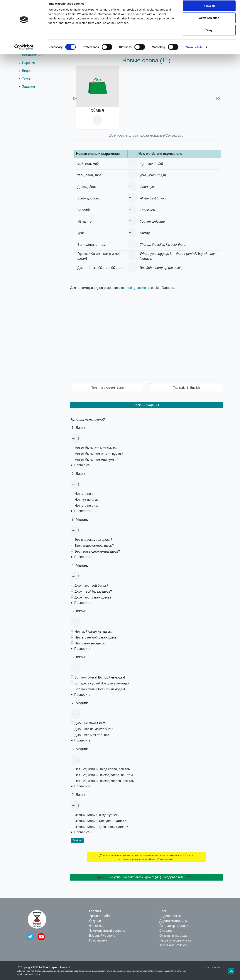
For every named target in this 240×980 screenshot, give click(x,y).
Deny (209, 34)
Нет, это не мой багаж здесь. (96, 637)
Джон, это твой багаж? (91, 586)
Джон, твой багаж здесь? (93, 591)
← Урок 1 (98, 877)
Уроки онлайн (99, 916)
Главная (95, 911)
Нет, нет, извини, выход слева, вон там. (104, 775)
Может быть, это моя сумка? (96, 448)
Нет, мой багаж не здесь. (93, 631)
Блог (163, 911)
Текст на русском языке (108, 388)
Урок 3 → (195, 877)
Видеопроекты (170, 916)
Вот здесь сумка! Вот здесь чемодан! (102, 683)
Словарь (166, 931)
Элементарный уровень (107, 931)
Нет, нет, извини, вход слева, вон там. (103, 769)
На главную (213, 967)
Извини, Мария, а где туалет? (97, 815)
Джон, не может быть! (91, 723)
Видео (27, 71)
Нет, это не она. (86, 506)
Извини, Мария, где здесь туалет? (100, 821)
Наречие (28, 63)
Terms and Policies (173, 945)
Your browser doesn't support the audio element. (97, 120)
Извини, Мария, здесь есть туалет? (101, 827)
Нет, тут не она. (86, 500)
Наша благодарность (175, 940)
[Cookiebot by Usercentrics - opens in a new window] (24, 51)
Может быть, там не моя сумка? (99, 454)
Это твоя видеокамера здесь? (97, 551)
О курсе (95, 921)
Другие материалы (174, 921)
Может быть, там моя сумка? (96, 460)
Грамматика (98, 940)
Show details (194, 51)
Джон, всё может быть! (92, 735)
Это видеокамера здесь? (93, 540)
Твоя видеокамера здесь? (94, 546)
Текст (26, 79)
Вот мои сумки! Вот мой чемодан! (100, 689)
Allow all (209, 10)
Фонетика (96, 926)
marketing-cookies (134, 288)
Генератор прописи (174, 926)
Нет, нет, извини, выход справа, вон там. (105, 781)
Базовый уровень (102, 936)
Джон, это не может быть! (94, 729)
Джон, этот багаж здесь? (93, 597)
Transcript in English (187, 388)
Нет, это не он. (85, 494)
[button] (75, 99)
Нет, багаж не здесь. (90, 643)
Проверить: (83, 465)
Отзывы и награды (173, 936)
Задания (28, 86)
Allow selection (209, 22)
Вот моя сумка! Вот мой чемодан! (100, 677)
